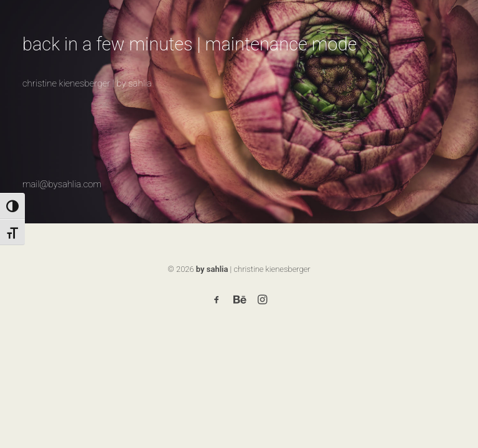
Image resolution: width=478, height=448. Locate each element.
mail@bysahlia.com (62, 184)
